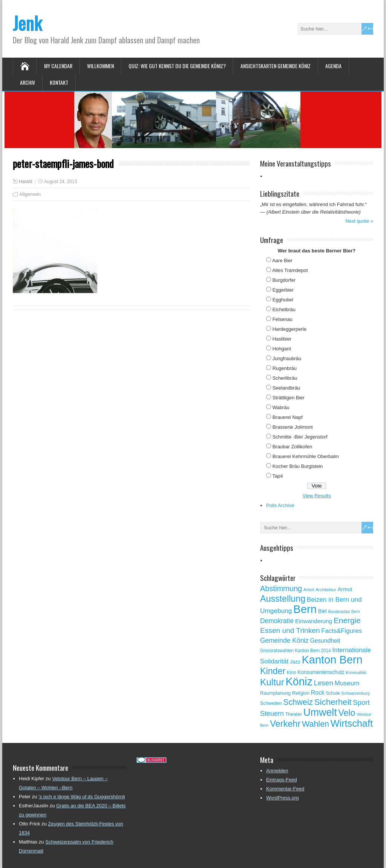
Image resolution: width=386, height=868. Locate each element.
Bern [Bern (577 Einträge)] (305, 609)
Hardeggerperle (289, 329)
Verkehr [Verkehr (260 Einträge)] (285, 724)
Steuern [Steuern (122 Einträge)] (272, 714)
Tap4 (277, 476)
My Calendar (58, 66)
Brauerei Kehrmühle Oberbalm (306, 456)
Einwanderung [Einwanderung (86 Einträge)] (314, 621)
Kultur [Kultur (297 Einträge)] (272, 682)
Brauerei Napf (288, 417)
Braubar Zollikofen (293, 447)
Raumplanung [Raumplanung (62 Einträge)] (275, 693)
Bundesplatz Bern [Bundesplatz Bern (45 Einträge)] (344, 611)
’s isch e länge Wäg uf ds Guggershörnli (82, 797)
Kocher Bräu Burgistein (298, 466)
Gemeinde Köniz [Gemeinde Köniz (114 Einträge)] (284, 640)
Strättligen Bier (289, 398)
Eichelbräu (284, 309)
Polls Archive (280, 505)
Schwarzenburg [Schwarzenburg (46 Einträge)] (355, 693)
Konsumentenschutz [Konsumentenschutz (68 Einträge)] (321, 672)
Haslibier (282, 339)
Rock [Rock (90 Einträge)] (318, 693)
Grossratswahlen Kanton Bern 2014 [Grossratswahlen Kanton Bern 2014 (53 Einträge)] (296, 651)
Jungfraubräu (287, 358)
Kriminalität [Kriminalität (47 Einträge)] (356, 672)
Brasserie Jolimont (293, 427)
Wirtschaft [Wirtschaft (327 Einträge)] (352, 723)
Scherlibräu (285, 378)
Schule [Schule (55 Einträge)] (333, 693)
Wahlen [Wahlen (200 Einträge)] (316, 724)
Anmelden (277, 771)
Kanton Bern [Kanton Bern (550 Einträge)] (332, 660)
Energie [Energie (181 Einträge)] (347, 620)
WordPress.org (282, 798)
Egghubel (283, 300)
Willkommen (100, 66)
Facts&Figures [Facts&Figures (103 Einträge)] (342, 631)
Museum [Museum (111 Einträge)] (347, 683)
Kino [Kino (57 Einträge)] (292, 672)
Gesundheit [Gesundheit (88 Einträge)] (325, 641)
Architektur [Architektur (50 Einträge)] (326, 590)
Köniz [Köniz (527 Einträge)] (299, 682)
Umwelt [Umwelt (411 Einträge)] (320, 712)
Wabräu (281, 407)
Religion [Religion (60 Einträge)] (301, 693)
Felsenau (283, 319)
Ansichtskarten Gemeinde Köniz (276, 66)
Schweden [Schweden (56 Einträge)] (271, 703)
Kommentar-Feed (285, 789)
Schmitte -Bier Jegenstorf (300, 437)
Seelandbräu (286, 388)
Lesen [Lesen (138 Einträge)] (324, 683)
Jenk (27, 23)
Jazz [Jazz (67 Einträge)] (295, 662)
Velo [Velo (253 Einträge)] (347, 713)
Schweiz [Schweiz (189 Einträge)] (298, 702)
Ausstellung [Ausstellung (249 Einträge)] (283, 599)
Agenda (333, 66)
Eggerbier (283, 290)
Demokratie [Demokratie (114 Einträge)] (277, 621)
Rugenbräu (285, 368)
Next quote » (359, 221)
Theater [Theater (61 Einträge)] (294, 714)
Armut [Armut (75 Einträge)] (345, 589)
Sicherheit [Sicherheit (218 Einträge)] (333, 702)
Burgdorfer (284, 280)
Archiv (28, 82)
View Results (317, 496)
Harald (25, 182)
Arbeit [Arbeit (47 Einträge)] (309, 590)
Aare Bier (282, 261)
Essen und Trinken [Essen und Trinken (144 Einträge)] (290, 630)
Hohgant (282, 349)
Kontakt (59, 82)
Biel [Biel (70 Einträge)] (322, 611)
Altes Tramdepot (290, 270)
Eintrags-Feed (282, 780)
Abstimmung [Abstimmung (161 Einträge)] (281, 588)
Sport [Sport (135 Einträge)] (361, 702)
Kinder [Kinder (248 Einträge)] (273, 671)
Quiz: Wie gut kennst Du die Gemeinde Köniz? (177, 66)
